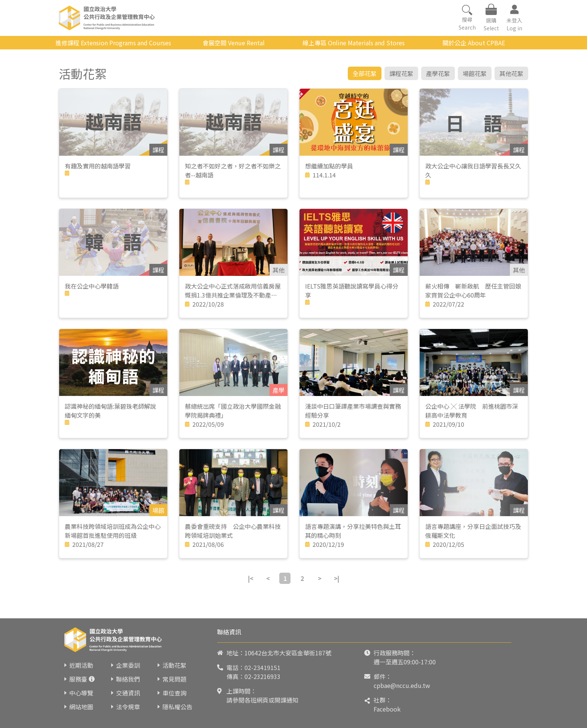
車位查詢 (174, 693)
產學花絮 (438, 73)
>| (337, 578)
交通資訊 (128, 693)
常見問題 (174, 679)
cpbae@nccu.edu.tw (402, 685)
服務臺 (78, 679)
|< (250, 578)
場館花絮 (475, 73)
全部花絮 (365, 73)
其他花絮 (511, 73)
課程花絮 (401, 73)
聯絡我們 (128, 679)
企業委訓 (128, 665)
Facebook (387, 709)
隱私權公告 (177, 707)
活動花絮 (174, 665)
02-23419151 (262, 667)
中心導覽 (81, 693)
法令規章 (128, 707)
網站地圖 (81, 707)
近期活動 (81, 665)
